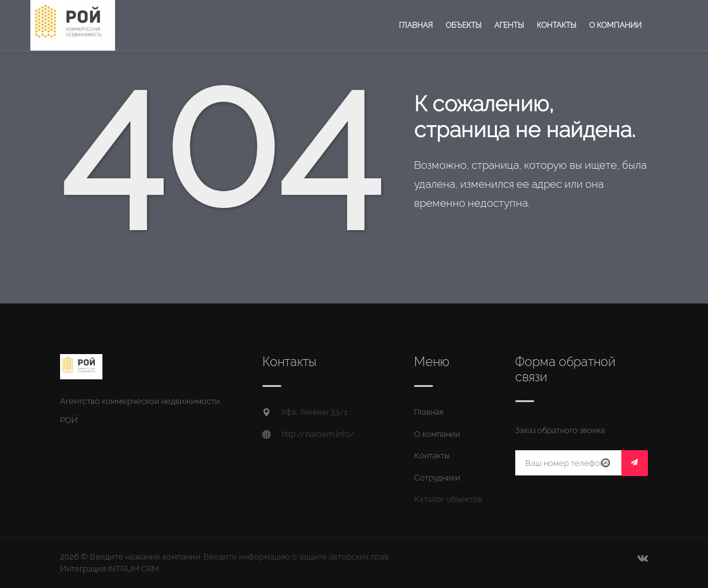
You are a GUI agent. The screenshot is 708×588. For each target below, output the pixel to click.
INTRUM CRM (133, 569)
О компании (615, 25)
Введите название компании (145, 557)
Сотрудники (437, 478)
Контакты (557, 25)
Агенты (509, 25)
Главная (416, 25)
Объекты (464, 25)
